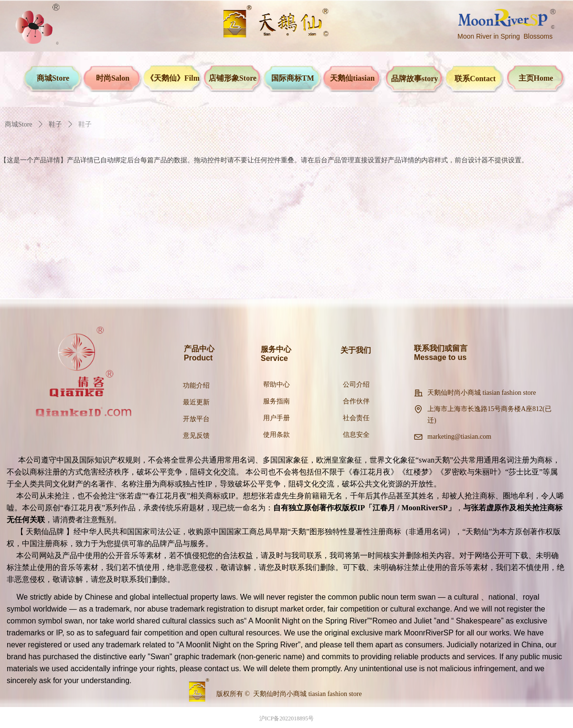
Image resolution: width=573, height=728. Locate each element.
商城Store (19, 124)
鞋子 (55, 124)
